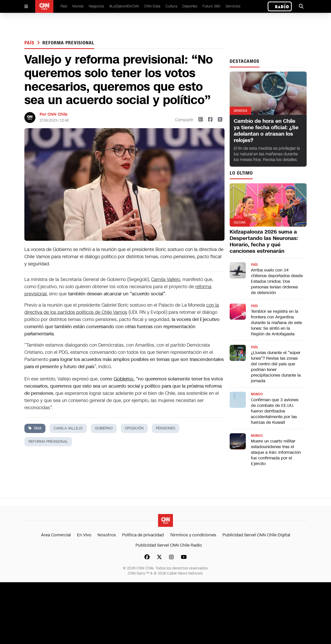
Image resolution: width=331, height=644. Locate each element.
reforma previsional (68, 43)
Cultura (171, 6)
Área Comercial (56, 535)
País (64, 6)
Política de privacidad (143, 535)
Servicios (233, 6)
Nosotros (107, 535)
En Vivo (84, 535)
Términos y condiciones (193, 535)
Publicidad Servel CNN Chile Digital (256, 535)
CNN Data (152, 6)
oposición (134, 428)
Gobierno (124, 379)
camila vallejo (68, 428)
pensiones (166, 428)
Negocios (96, 6)
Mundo (78, 6)
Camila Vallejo (166, 279)
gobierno (104, 428)
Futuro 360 (211, 6)
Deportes (190, 6)
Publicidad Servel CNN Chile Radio (169, 545)
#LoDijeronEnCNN (124, 6)
